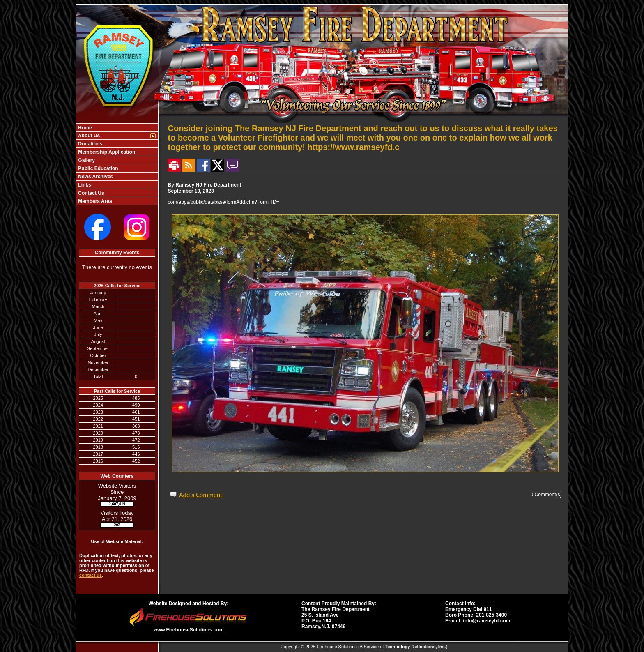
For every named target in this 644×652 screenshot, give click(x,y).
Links (84, 185)
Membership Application (106, 152)
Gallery (86, 160)
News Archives (95, 177)
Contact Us (91, 193)
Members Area (94, 201)
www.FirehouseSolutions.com (189, 630)
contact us (91, 575)
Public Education (98, 168)
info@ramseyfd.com (486, 621)
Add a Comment (201, 495)
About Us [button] (88, 136)
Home (84, 128)
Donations (90, 144)
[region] (117, 164)
